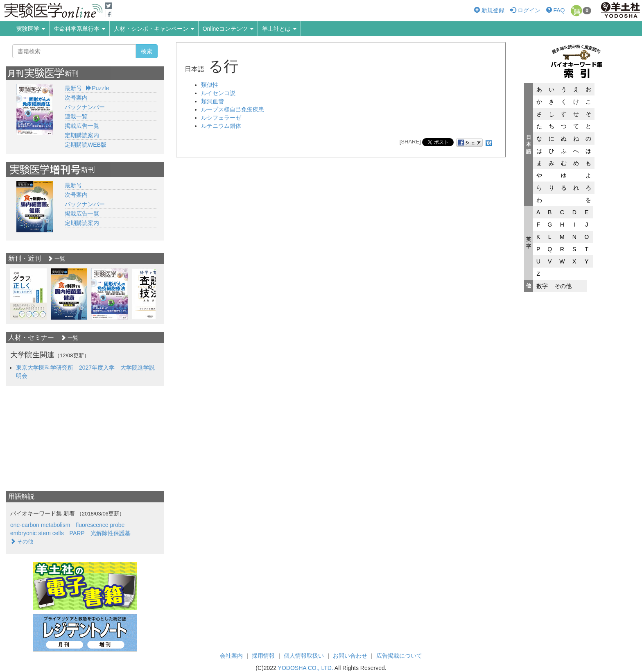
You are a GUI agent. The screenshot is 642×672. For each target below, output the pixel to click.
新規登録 (489, 10)
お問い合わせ (350, 656)
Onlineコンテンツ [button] (228, 29)
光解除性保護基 (111, 533)
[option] (28, 294)
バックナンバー (85, 107)
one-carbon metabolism (40, 525)
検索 (147, 51)
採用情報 (263, 656)
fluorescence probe (100, 525)
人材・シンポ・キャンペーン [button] (154, 29)
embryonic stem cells (37, 533)
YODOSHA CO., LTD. (306, 668)
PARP (77, 533)
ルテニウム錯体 (221, 126)
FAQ (556, 10)
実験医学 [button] (31, 29)
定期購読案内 (82, 135)
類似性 (210, 85)
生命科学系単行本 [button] (79, 29)
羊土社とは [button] (279, 29)
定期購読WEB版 (86, 145)
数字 (542, 286)
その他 (563, 286)
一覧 (56, 259)
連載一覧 (76, 116)
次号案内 (76, 98)
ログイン (525, 10)
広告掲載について (399, 656)
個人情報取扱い (304, 656)
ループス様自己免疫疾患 (233, 109)
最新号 (73, 88)
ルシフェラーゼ (221, 118)
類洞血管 (212, 101)
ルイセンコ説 (218, 93)
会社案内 (231, 656)
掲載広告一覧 (82, 126)
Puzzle (97, 88)
